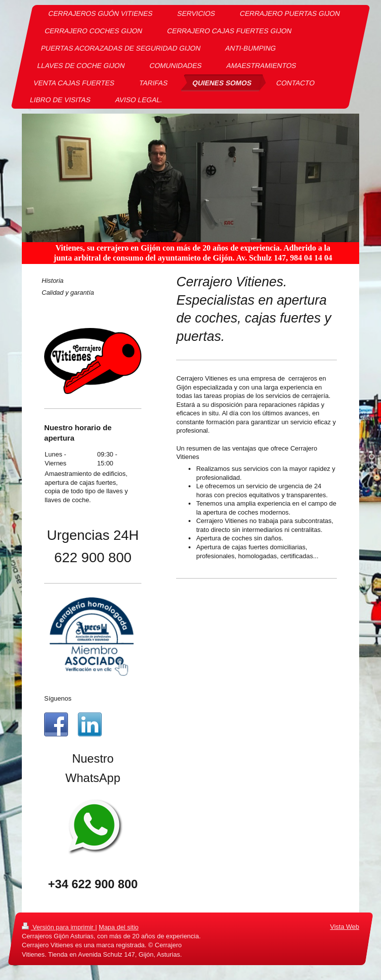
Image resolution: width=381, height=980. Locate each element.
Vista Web (345, 927)
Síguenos (58, 698)
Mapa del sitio (119, 927)
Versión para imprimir (59, 927)
